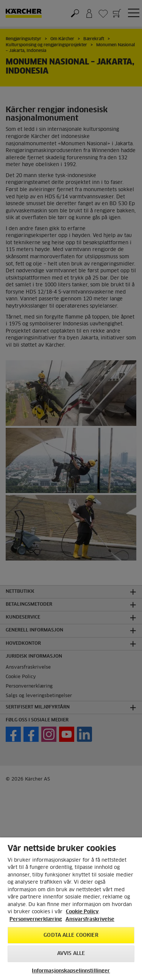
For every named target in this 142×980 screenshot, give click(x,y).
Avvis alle (71, 954)
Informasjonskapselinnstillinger (71, 971)
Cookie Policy (82, 912)
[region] (71, 909)
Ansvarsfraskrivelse (90, 920)
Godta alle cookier (71, 935)
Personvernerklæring (36, 920)
